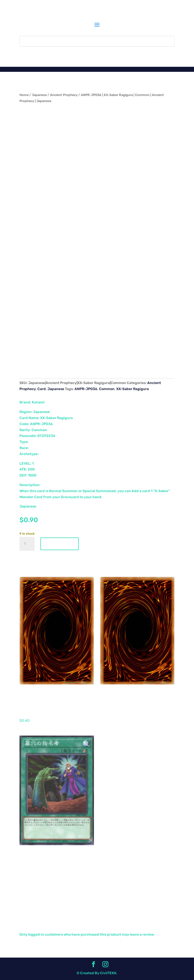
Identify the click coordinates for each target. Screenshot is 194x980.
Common (107, 389)
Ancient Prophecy (64, 95)
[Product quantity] (27, 544)
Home (24, 95)
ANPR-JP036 (86, 389)
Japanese (39, 95)
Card (42, 389)
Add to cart (60, 544)
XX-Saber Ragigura (132, 389)
